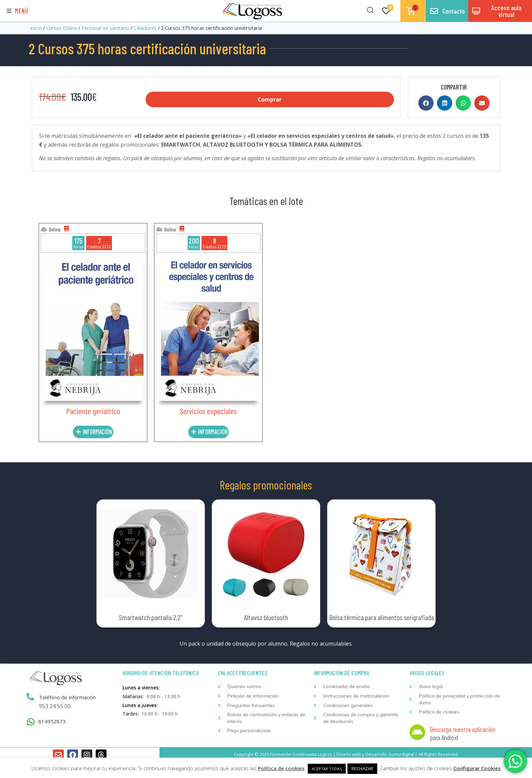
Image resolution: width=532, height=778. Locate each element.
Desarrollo (376, 754)
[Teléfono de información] (30, 697)
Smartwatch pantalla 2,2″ (151, 617)
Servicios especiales (208, 411)
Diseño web (349, 754)
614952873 (52, 721)
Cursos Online (62, 28)
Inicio (36, 28)
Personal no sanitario (105, 28)
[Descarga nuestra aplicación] (417, 732)
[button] (18, 11)
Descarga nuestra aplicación (463, 729)
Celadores (145, 28)
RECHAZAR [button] (362, 768)
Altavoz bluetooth (266, 617)
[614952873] (31, 722)
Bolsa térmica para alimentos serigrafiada (382, 617)
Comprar (270, 99)
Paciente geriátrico (93, 411)
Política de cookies (281, 768)
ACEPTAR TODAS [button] (327, 769)
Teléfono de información (67, 697)
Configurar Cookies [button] (477, 768)
